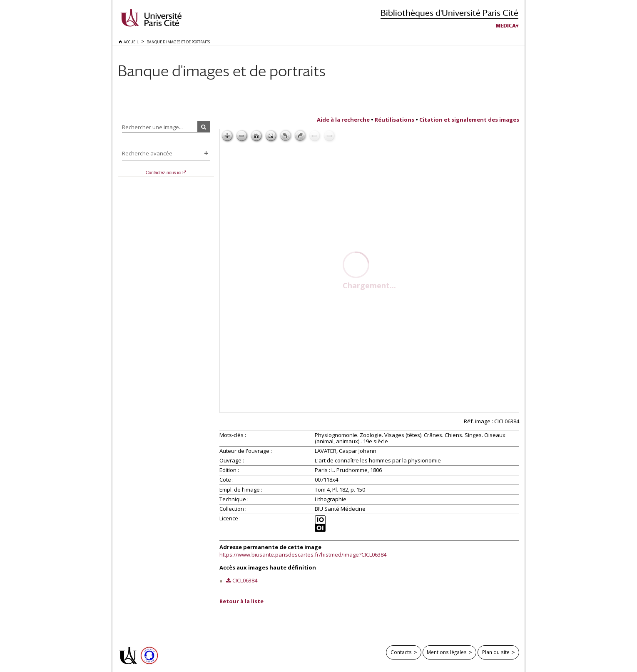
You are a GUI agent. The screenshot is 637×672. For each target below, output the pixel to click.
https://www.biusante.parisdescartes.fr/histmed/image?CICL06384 (303, 555)
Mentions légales (447, 652)
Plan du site (496, 652)
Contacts (401, 652)
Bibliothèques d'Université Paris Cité (449, 13)
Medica (506, 26)
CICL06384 (245, 580)
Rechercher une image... (152, 127)
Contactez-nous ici (163, 173)
